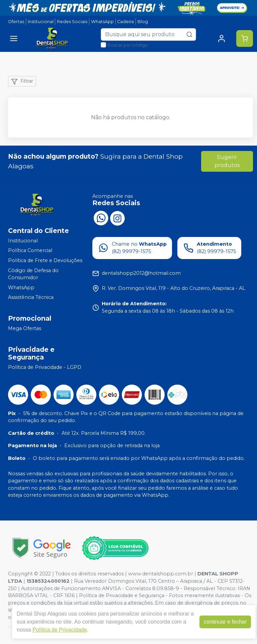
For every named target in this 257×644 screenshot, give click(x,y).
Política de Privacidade (60, 630)
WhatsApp (102, 22)
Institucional (41, 22)
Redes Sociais (72, 22)
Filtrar (22, 81)
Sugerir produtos (227, 161)
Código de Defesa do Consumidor (33, 274)
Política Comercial (30, 251)
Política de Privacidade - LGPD (45, 367)
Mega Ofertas (25, 328)
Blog (143, 22)
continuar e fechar (225, 622)
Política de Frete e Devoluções (45, 260)
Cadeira (125, 22)
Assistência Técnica (31, 298)
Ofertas (16, 22)
